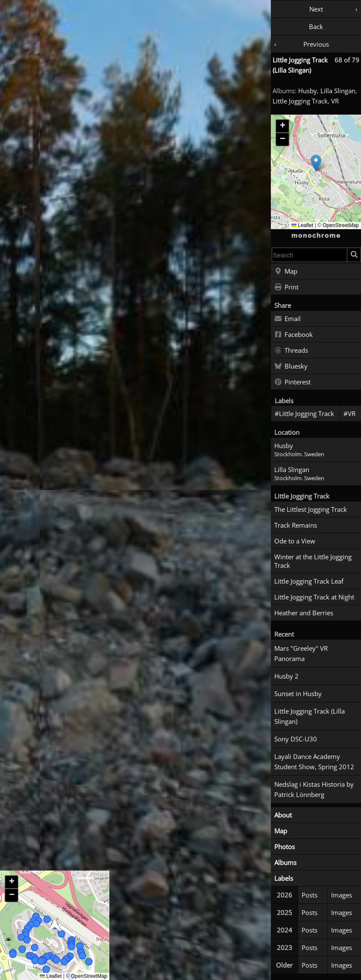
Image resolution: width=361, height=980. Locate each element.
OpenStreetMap (341, 225)
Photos (285, 847)
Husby (308, 91)
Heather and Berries (304, 613)
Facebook (293, 335)
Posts (310, 895)
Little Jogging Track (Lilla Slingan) (310, 716)
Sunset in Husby (298, 694)
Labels (284, 878)
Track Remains (296, 525)
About (283, 815)
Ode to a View (295, 541)
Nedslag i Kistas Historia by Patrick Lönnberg (314, 789)
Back (316, 27)
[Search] (354, 255)
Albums (285, 862)
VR (335, 101)
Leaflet (302, 225)
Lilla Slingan (338, 91)
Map (286, 272)
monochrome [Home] (316, 236)
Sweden (314, 454)
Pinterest (292, 382)
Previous (316, 44)
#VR (349, 413)
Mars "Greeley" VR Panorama (301, 653)
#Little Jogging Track (304, 413)
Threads (291, 351)
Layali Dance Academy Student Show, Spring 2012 (314, 762)
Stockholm (288, 454)
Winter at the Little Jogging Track (313, 561)
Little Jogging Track (300, 101)
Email (288, 319)
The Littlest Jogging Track (311, 509)
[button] (316, 163)
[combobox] (310, 255)
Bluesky (291, 366)
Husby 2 (286, 676)
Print (286, 287)
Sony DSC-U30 (296, 739)
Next (316, 9)
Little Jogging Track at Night (314, 597)
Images (342, 895)
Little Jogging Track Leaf (309, 581)
